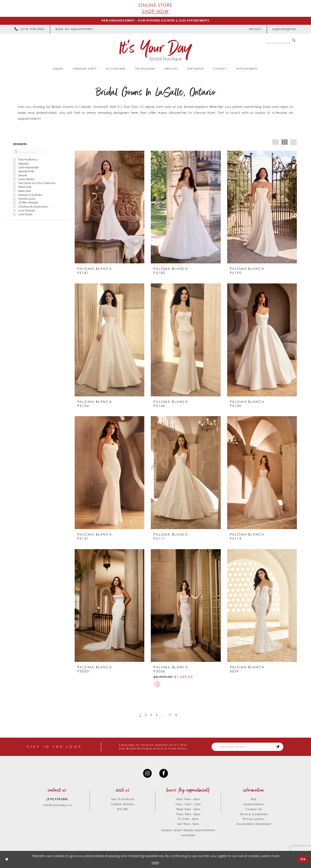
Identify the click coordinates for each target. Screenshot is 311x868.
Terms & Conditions (254, 814)
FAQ (254, 799)
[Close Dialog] (7, 859)
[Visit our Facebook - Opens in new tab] (164, 773)
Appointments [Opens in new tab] (254, 804)
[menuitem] (30, 29)
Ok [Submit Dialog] (303, 859)
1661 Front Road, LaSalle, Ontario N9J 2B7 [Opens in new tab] (123, 804)
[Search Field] (278, 41)
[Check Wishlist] (255, 29)
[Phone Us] (30, 29)
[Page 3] (151, 715)
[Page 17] (170, 715)
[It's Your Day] (155, 50)
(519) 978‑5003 (57, 799)
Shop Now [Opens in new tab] (155, 11)
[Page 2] (146, 715)
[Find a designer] (29, 152)
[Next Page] (176, 715)
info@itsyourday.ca (57, 805)
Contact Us (254, 809)
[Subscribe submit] (278, 747)
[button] (284, 29)
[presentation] (109, 207)
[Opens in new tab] (74, 29)
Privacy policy (254, 819)
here (155, 862)
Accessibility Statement (254, 824)
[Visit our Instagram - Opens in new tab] (147, 773)
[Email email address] (247, 747)
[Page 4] (157, 715)
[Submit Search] (294, 41)
